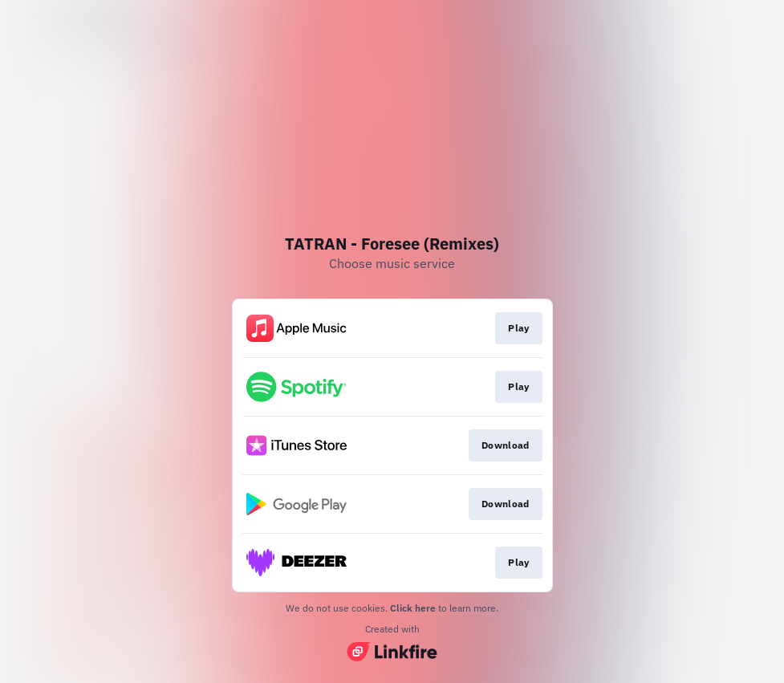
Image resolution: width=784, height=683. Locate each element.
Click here (413, 608)
